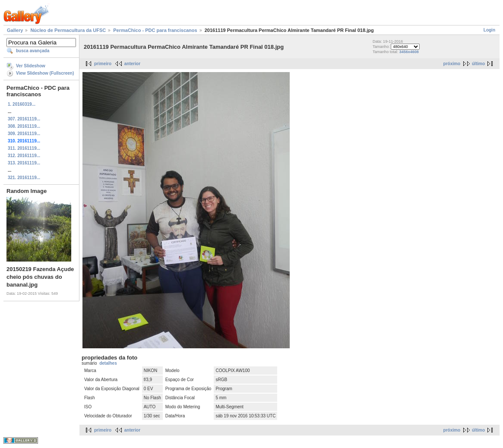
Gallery (15, 30)
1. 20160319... (22, 104)
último (478, 64)
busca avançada (33, 51)
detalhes (108, 363)
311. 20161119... (24, 148)
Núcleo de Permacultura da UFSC (68, 30)
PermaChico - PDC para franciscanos (155, 30)
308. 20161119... (24, 126)
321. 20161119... (24, 178)
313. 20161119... (24, 163)
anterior (132, 64)
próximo (452, 64)
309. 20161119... (24, 134)
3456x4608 (409, 52)
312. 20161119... (24, 156)
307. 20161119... (24, 119)
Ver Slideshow (31, 66)
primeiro (103, 64)
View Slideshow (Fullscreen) (45, 73)
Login (489, 30)
